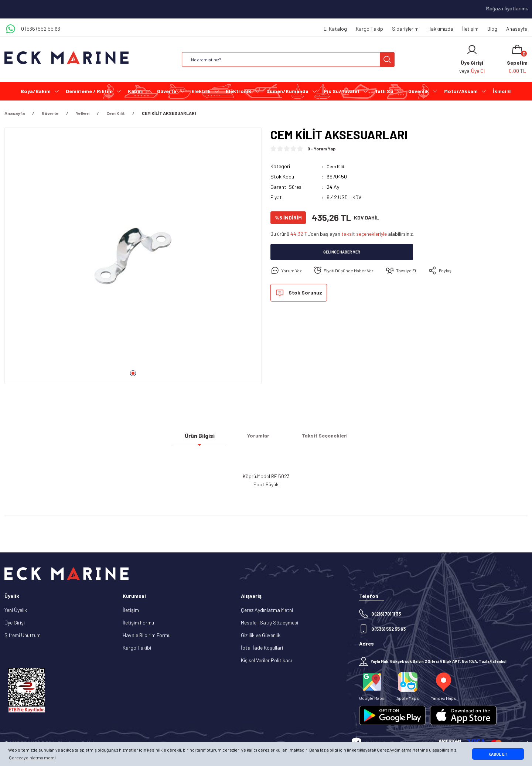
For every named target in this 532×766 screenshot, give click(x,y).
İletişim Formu (138, 622)
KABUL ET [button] (498, 754)
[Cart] (517, 59)
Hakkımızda (440, 29)
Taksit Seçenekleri (325, 438)
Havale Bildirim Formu (147, 635)
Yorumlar (258, 438)
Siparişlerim (405, 29)
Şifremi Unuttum (23, 635)
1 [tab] (133, 373)
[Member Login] (472, 50)
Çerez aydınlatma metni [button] (32, 758)
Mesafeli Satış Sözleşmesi (270, 622)
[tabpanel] (133, 259)
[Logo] (66, 58)
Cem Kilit (336, 166)
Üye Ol (478, 71)
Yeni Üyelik (16, 610)
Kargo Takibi (137, 648)
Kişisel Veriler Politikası (266, 660)
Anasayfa (517, 29)
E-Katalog (335, 29)
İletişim (470, 29)
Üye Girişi (15, 622)
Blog (492, 29)
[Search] (288, 59)
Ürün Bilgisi (200, 438)
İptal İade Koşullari (262, 648)
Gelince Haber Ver (342, 252)
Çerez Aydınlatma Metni (267, 610)
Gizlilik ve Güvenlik (261, 635)
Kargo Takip (369, 29)
